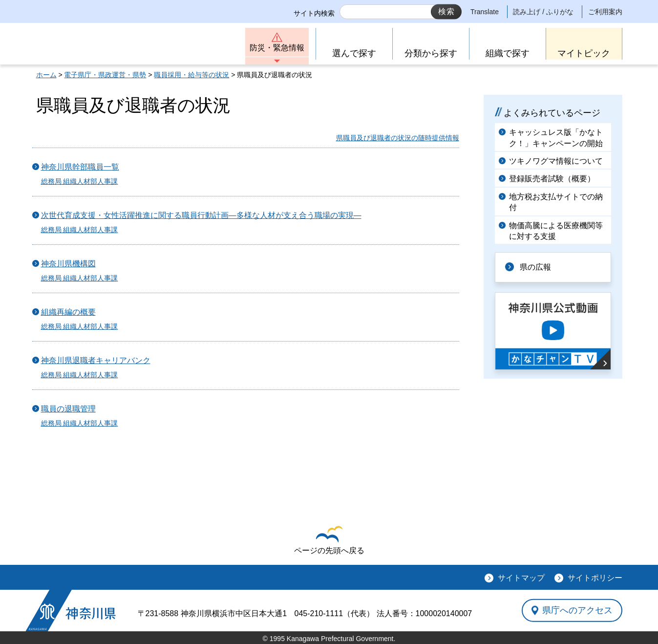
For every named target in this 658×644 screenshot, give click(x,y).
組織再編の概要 (68, 312)
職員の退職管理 (68, 409)
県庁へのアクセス (577, 610)
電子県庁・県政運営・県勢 (105, 75)
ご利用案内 (605, 12)
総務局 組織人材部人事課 (80, 181)
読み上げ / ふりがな (543, 12)
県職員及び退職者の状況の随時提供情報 (398, 138)
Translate (485, 12)
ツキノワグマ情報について (556, 161)
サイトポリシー (595, 578)
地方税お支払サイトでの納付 (556, 202)
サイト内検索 (314, 13)
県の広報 (535, 267)
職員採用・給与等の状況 (191, 75)
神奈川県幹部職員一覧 (80, 167)
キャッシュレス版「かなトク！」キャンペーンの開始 (556, 138)
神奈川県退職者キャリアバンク (96, 360)
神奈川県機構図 (68, 264)
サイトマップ (521, 578)
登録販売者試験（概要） (552, 179)
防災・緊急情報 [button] (277, 48)
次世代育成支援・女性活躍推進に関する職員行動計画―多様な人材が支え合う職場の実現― (201, 215)
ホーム (46, 75)
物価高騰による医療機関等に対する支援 (556, 231)
